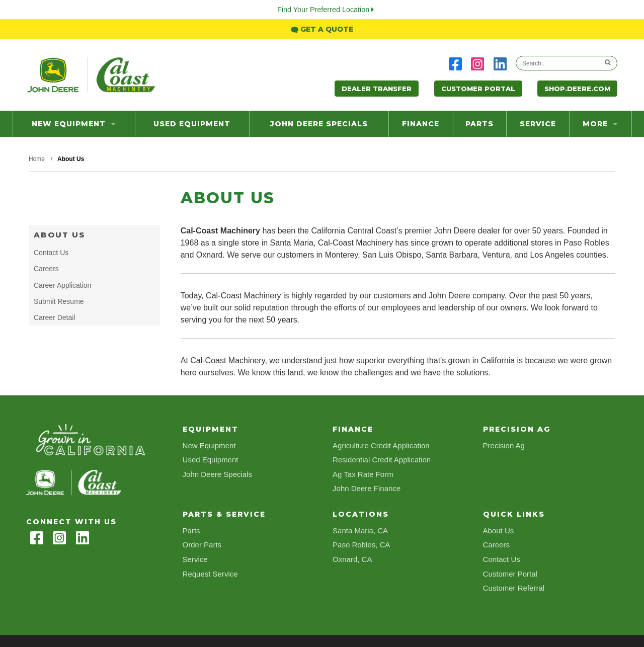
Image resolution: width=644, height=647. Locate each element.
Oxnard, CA (352, 559)
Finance (421, 124)
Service (538, 124)
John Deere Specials (319, 124)
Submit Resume (59, 301)
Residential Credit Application (382, 460)
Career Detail (54, 317)
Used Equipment (192, 124)
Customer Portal (478, 89)
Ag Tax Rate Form (363, 474)
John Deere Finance (367, 488)
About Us (60, 235)
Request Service (210, 574)
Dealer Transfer (377, 89)
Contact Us (51, 253)
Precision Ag (504, 446)
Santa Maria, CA (360, 531)
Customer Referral (514, 588)
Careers (46, 269)
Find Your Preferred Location (326, 10)
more (600, 124)
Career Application (62, 285)
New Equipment (74, 124)
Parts (479, 124)
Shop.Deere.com (577, 89)
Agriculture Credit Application (381, 446)
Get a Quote (322, 29)
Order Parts (202, 545)
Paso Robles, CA (361, 545)
